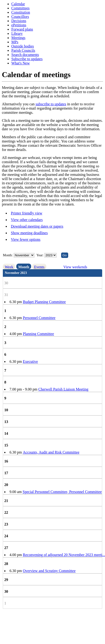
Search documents (25, 55)
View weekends (75, 267)
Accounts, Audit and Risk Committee (51, 452)
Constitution (21, 12)
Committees (20, 8)
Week (9, 267)
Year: (40, 255)
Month (24, 267)
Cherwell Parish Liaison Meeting (63, 389)
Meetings (18, 38)
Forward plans (22, 29)
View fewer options (26, 239)
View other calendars (27, 220)
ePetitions (19, 25)
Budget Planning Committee (44, 302)
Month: (8, 255)
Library (17, 34)
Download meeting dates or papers (37, 226)
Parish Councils (23, 50)
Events (39, 267)
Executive (30, 362)
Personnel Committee (39, 318)
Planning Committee (38, 334)
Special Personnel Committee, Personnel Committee (62, 492)
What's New (21, 63)
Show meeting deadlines (29, 233)
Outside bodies (23, 46)
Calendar (18, 4)
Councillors (20, 17)
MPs (15, 42)
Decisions (19, 21)
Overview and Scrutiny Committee (49, 571)
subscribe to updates (51, 104)
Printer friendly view (27, 213)
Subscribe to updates (27, 59)
